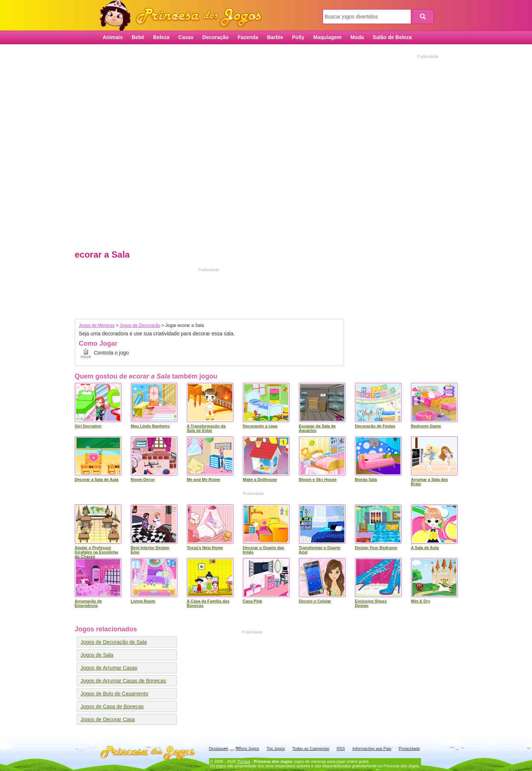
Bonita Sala (366, 479)
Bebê (138, 37)
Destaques (219, 749)
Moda (357, 37)
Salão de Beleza (392, 37)
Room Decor (143, 479)
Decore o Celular (315, 601)
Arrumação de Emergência (88, 603)
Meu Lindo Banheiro (150, 426)
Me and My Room (204, 479)
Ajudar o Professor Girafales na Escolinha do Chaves (97, 552)
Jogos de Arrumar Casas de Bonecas (124, 681)
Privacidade (409, 749)
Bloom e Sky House (318, 479)
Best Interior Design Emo (150, 550)
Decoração (216, 37)
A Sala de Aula (425, 548)
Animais (113, 37)
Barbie (275, 37)
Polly (298, 37)
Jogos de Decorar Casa (108, 719)
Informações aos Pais (372, 749)
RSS (341, 749)
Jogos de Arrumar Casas (109, 668)
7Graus (243, 761)
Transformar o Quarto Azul (320, 550)
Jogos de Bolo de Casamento (115, 694)
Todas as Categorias (311, 749)
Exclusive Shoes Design (371, 603)
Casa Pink (253, 601)
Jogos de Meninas (97, 325)
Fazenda (248, 37)
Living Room (143, 601)
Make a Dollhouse (260, 479)
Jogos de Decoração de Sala (114, 642)
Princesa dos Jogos (183, 16)
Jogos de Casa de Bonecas (112, 707)
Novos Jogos (247, 749)
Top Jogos (276, 749)
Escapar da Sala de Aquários (317, 428)
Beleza (161, 37)
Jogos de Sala (97, 655)
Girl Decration (88, 426)
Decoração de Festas (375, 426)
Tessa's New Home (205, 548)
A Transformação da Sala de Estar (206, 428)
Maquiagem (327, 37)
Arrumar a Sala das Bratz (430, 482)
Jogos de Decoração (140, 325)
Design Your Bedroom (376, 548)
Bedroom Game (426, 426)
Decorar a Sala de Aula (97, 479)
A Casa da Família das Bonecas (208, 603)
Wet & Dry (421, 601)
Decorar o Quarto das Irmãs (264, 550)
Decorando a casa (260, 426)
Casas (186, 37)
